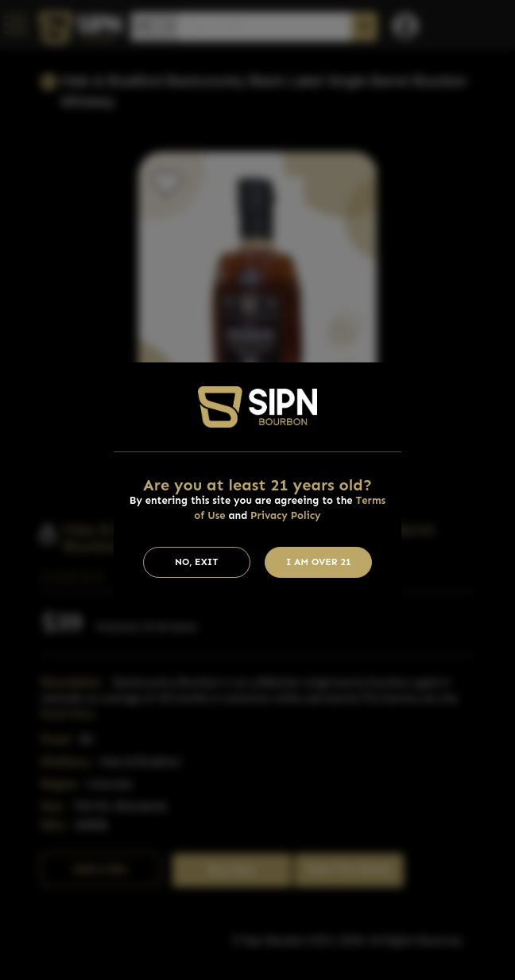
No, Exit (197, 562)
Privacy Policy (286, 515)
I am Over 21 (319, 562)
